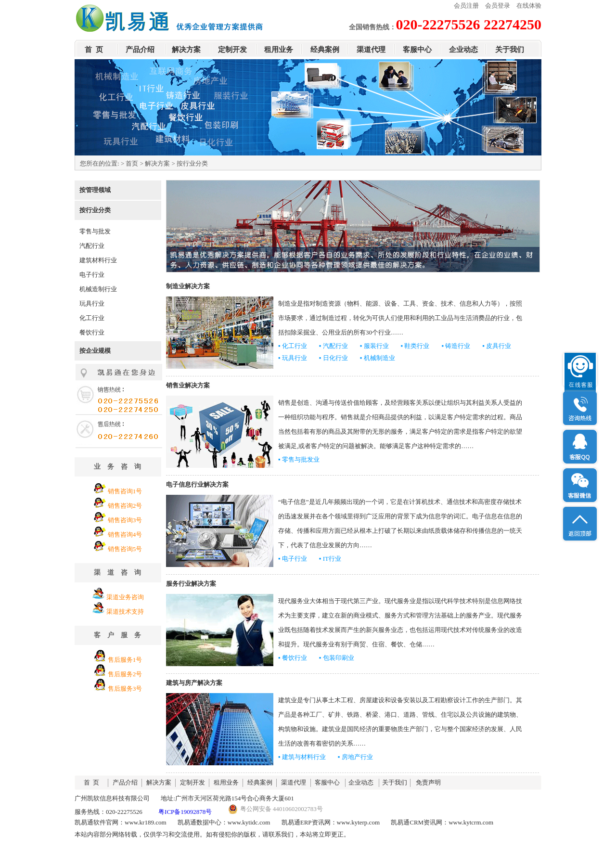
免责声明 (428, 782)
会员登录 (498, 6)
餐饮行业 (92, 332)
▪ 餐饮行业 (293, 658)
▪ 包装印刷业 (337, 658)
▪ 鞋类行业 (415, 346)
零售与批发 (95, 231)
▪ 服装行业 (374, 346)
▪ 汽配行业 (334, 346)
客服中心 (417, 50)
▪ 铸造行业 (456, 346)
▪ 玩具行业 (293, 358)
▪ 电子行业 (293, 559)
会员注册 (466, 6)
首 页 (94, 50)
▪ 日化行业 (334, 358)
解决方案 (186, 50)
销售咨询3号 (125, 520)
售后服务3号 (125, 689)
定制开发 (232, 50)
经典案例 (325, 50)
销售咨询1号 (125, 491)
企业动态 (463, 50)
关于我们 (510, 50)
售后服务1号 (125, 660)
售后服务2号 (125, 674)
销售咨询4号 (125, 534)
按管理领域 (95, 190)
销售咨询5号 (125, 549)
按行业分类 (95, 210)
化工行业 (92, 318)
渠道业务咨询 (125, 597)
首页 (132, 163)
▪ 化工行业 (293, 346)
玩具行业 (92, 303)
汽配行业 (92, 246)
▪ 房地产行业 (355, 757)
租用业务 (279, 50)
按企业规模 (95, 351)
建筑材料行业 (98, 260)
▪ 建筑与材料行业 (302, 757)
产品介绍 (140, 50)
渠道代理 (371, 50)
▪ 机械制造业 (378, 358)
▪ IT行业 (330, 559)
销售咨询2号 (125, 506)
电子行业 (92, 275)
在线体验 (529, 6)
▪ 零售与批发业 (299, 459)
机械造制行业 (98, 289)
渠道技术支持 (125, 612)
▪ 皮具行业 (497, 346)
